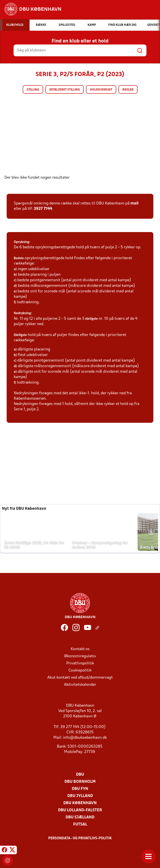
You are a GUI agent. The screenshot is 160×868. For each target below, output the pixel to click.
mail (134, 203)
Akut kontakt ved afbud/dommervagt (80, 678)
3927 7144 (43, 209)
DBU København (80, 803)
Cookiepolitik (80, 671)
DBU (80, 775)
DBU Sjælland (80, 817)
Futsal (80, 824)
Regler (128, 90)
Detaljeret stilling (65, 90)
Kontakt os (80, 649)
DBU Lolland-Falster (80, 810)
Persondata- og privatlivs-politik (80, 838)
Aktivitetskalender (80, 685)
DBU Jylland (80, 796)
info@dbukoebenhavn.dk (85, 738)
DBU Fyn (80, 789)
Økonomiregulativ (80, 656)
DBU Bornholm (80, 782)
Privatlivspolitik (80, 663)
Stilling (33, 90)
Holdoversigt (101, 90)
